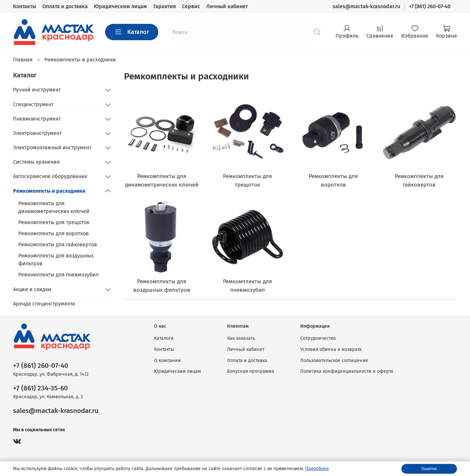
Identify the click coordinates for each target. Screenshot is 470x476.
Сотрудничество (318, 338)
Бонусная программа (251, 371)
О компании (167, 361)
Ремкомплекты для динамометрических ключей (54, 207)
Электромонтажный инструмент (52, 148)
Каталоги (164, 338)
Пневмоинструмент (37, 119)
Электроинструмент (37, 133)
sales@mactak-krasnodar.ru (366, 6)
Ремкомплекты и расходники (49, 191)
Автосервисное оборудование (50, 176)
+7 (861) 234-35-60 (40, 388)
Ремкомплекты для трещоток (54, 222)
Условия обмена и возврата (331, 349)
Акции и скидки (32, 289)
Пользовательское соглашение (334, 361)
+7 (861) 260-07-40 (430, 6)
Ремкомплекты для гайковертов (58, 245)
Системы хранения (36, 162)
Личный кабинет (227, 6)
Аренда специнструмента (44, 304)
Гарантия (165, 6)
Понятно (429, 469)
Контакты (25, 6)
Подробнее (317, 469)
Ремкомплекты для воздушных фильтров (56, 260)
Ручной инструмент (37, 90)
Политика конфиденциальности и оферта (347, 371)
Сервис (191, 6)
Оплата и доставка (65, 6)
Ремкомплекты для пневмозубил (58, 275)
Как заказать (241, 338)
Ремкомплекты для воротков (54, 233)
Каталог (132, 32)
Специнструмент (33, 104)
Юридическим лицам (120, 6)
